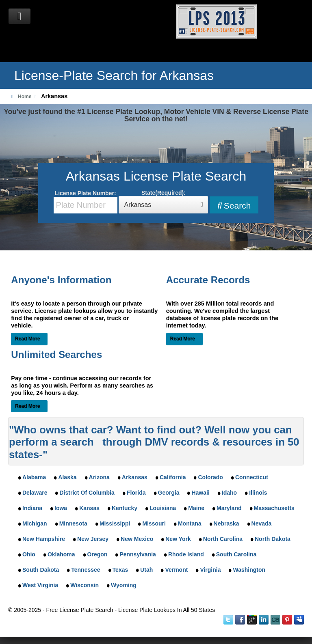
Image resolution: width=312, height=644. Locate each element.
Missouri (154, 523)
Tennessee (86, 570)
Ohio (29, 554)
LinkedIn (264, 620)
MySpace (299, 620)
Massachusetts (274, 508)
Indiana (32, 508)
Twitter (228, 620)
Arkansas (135, 477)
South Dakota (41, 570)
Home (25, 97)
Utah (146, 570)
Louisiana (163, 508)
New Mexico (137, 539)
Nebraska (226, 523)
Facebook (240, 620)
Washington (249, 570)
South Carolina (236, 554)
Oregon (97, 554)
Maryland (229, 508)
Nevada (262, 523)
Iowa (61, 508)
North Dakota (273, 539)
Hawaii (200, 493)
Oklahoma (61, 554)
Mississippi (115, 523)
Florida (136, 493)
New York (178, 539)
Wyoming (124, 585)
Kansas (89, 508)
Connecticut (252, 477)
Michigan (35, 523)
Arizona (99, 477)
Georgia (169, 493)
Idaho (229, 493)
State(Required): (163, 201)
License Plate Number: (86, 202)
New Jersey (93, 539)
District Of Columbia (87, 493)
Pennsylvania (138, 554)
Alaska (67, 477)
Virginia (210, 570)
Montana (190, 523)
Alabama (34, 477)
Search (234, 206)
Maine (196, 508)
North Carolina (223, 539)
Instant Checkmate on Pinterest (287, 620)
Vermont (176, 570)
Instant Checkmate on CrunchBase (275, 620)
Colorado (210, 477)
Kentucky (125, 508)
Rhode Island (186, 554)
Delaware (35, 493)
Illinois (258, 493)
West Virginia (40, 585)
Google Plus (252, 620)
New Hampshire (44, 539)
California (173, 477)
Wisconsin (84, 585)
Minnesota (73, 523)
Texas (120, 570)
